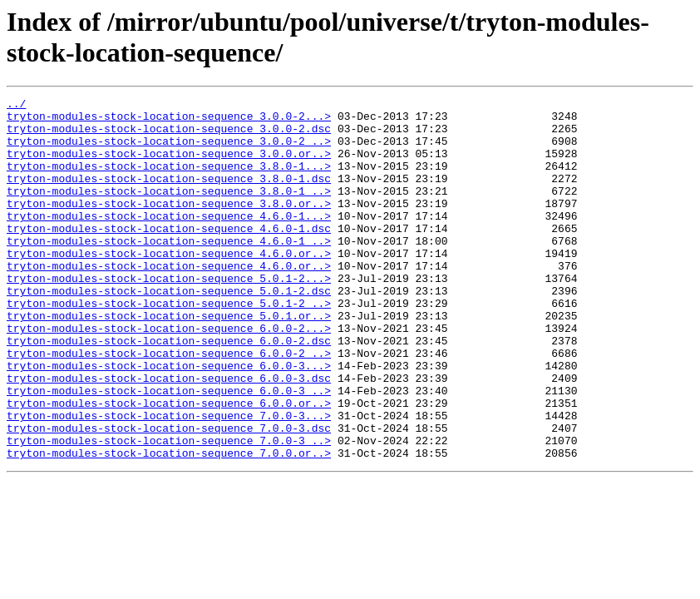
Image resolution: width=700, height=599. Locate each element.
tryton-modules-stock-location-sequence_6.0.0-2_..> (169, 405)
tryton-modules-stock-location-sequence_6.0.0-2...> (169, 375)
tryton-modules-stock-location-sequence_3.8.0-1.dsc (169, 196)
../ (16, 106)
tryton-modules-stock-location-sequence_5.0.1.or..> (169, 360)
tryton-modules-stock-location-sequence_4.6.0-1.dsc (169, 255)
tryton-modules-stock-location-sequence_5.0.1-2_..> (169, 345)
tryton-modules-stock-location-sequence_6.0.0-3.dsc (169, 435)
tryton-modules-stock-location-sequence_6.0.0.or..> (169, 465)
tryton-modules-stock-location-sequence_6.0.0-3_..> (169, 450)
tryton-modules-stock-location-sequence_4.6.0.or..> (169, 285)
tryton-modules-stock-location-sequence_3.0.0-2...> (169, 121)
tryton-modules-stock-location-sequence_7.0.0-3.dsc (169, 495)
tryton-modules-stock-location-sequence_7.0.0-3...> (169, 480)
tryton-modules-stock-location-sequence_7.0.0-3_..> (169, 510)
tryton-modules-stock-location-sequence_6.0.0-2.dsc (169, 390)
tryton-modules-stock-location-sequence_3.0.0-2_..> (169, 151)
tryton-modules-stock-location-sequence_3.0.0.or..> (169, 166)
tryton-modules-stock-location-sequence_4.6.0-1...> (169, 240)
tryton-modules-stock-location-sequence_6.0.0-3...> (169, 420)
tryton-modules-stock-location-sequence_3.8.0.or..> (169, 225)
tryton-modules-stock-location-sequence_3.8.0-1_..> (169, 210)
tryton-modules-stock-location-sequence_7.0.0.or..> (169, 525)
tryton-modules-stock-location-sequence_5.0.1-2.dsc (169, 330)
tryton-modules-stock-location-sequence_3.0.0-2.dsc (169, 136)
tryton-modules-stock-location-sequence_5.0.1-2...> (169, 315)
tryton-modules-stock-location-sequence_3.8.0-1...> (169, 181)
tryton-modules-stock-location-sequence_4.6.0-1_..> (169, 270)
